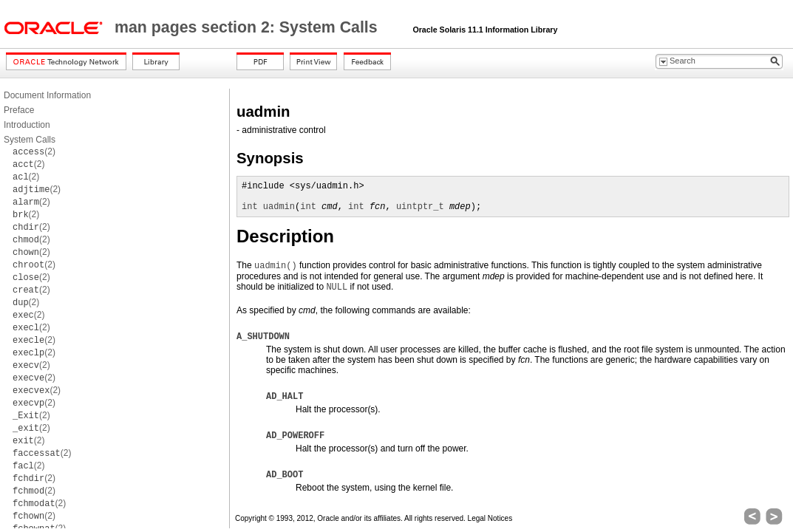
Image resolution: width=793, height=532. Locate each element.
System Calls (30, 140)
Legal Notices (490, 518)
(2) (34, 151)
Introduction (27, 125)
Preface (19, 110)
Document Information (47, 95)
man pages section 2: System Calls (248, 27)
